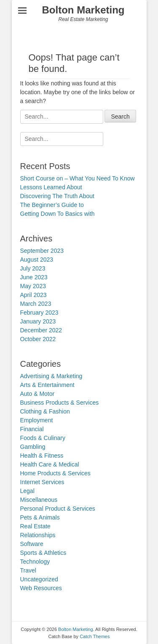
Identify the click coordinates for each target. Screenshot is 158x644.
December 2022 (41, 330)
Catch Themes (95, 636)
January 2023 (38, 321)
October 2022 (38, 339)
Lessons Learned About (51, 187)
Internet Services (42, 482)
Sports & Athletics (43, 553)
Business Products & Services (60, 403)
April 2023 (33, 295)
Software (32, 544)
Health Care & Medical (50, 464)
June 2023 (34, 277)
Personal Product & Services (58, 509)
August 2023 (37, 260)
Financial (32, 429)
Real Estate (35, 526)
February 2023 (39, 313)
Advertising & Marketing (51, 376)
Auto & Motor (37, 394)
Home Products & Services (55, 473)
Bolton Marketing (83, 10)
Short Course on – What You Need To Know (78, 178)
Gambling (33, 447)
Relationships (38, 535)
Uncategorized (39, 579)
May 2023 (33, 286)
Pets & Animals (40, 517)
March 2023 (36, 304)
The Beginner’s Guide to (52, 205)
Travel (28, 570)
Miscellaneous (39, 500)
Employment (37, 420)
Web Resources (41, 588)
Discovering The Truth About (57, 196)
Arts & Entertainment (47, 385)
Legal (27, 491)
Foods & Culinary (43, 438)
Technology (35, 562)
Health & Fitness (42, 456)
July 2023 (33, 268)
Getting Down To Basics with (58, 214)
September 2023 (42, 251)
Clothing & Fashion (45, 411)
